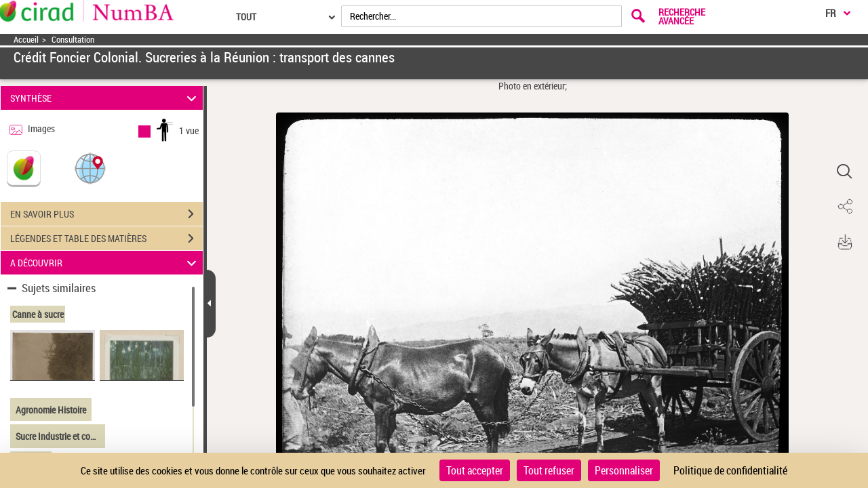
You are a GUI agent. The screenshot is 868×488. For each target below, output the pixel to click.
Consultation (73, 40)
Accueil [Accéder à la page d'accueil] (26, 40)
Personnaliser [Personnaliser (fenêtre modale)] (624, 470)
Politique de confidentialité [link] (730, 470)
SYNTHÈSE (105, 98)
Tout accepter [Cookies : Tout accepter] (475, 470)
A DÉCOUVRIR (105, 263)
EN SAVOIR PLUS (106, 214)
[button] (90, 168)
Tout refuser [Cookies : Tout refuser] (549, 470)
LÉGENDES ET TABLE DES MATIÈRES (106, 239)
